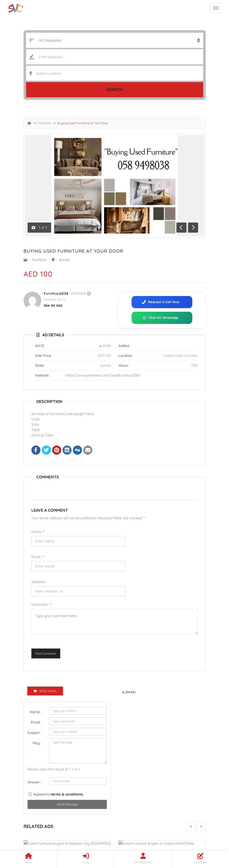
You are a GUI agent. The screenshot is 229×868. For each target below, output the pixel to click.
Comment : (41, 604)
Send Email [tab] (45, 691)
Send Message (67, 804)
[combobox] (115, 73)
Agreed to (58, 794)
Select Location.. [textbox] (49, 73)
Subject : (35, 733)
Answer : (35, 782)
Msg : (37, 743)
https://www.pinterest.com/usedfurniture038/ (103, 375)
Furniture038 (56, 293)
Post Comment (46, 653)
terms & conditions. (67, 794)
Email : (38, 557)
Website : (39, 582)
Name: (38, 532)
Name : (36, 712)
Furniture (44, 123)
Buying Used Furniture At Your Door (73, 251)
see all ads (53, 305)
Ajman (64, 260)
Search (115, 89)
